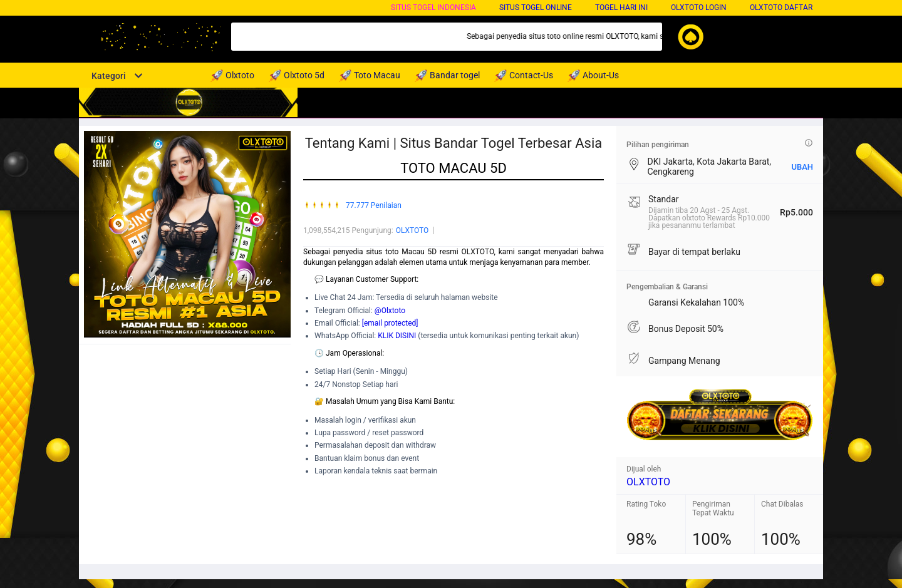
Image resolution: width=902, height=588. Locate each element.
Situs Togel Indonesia (433, 8)
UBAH (802, 167)
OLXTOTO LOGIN (699, 8)
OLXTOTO (412, 230)
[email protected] (390, 323)
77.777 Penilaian (374, 206)
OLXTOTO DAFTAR (781, 8)
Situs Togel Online (536, 8)
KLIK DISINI (397, 336)
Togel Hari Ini (621, 8)
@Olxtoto (390, 311)
